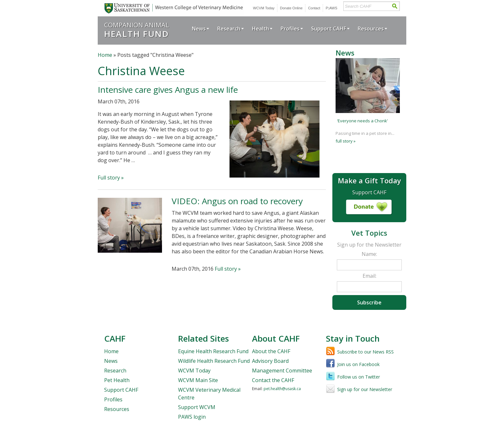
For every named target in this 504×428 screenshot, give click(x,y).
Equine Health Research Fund (213, 351)
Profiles (290, 29)
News (199, 29)
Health (261, 29)
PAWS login (192, 417)
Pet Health (117, 380)
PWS (331, 8)
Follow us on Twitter (359, 377)
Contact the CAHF (273, 380)
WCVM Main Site (198, 380)
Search (395, 6)
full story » (346, 141)
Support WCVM (197, 407)
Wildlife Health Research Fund (214, 361)
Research (229, 29)
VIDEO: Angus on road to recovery (237, 201)
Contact (314, 8)
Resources (371, 29)
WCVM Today (264, 8)
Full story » (111, 178)
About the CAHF (271, 351)
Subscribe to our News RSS (365, 352)
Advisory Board (270, 361)
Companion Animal (137, 30)
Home (105, 55)
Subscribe (369, 302)
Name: (369, 254)
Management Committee (282, 371)
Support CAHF (329, 29)
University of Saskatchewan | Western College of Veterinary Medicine (172, 8)
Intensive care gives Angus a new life (168, 90)
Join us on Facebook (358, 364)
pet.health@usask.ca (282, 389)
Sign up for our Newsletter (365, 389)
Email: (369, 276)
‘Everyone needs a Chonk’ (362, 121)
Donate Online (291, 8)
